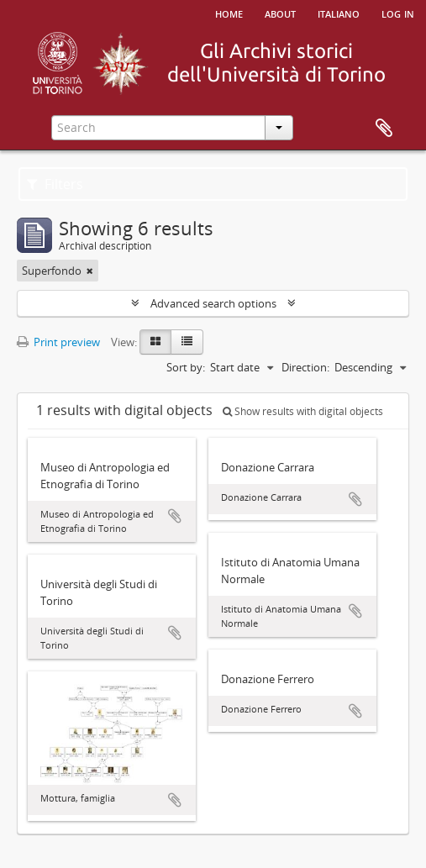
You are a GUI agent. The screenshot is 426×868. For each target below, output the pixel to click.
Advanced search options (213, 303)
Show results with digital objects (303, 411)
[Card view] (155, 342)
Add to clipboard (175, 516)
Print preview (58, 342)
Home (229, 13)
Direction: (305, 367)
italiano (339, 13)
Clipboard (384, 129)
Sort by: (186, 367)
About (280, 13)
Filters (55, 184)
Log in (398, 13)
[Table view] (187, 342)
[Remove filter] (90, 271)
